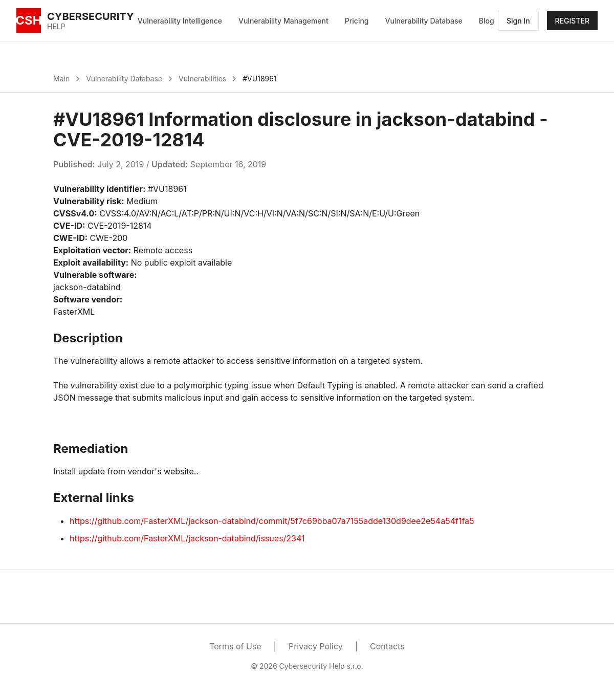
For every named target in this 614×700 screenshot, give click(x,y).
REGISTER (572, 21)
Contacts (387, 646)
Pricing (357, 21)
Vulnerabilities (202, 79)
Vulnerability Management (283, 21)
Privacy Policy (316, 646)
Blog (487, 21)
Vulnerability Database (424, 21)
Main (61, 79)
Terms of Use (235, 646)
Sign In (518, 21)
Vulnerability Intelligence (180, 21)
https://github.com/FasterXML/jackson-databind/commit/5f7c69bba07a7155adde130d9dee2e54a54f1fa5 (272, 521)
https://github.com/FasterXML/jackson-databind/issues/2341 (187, 538)
